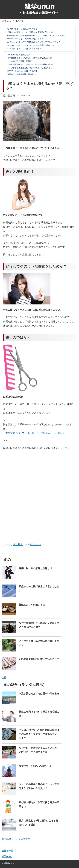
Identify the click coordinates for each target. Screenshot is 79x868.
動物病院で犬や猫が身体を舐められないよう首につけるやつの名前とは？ (38, 35)
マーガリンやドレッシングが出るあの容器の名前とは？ (31, 45)
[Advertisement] (29, 475)
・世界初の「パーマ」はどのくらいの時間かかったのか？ (34, 433)
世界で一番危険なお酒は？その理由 (22, 71)
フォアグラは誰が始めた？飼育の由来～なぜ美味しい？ (31, 68)
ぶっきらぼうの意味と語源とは (20, 61)
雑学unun (7, 21)
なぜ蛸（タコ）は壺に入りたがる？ (22, 29)
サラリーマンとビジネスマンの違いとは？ (25, 39)
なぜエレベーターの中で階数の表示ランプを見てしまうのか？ (34, 42)
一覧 (4, 677)
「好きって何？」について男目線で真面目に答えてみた (31, 32)
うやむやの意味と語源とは (18, 55)
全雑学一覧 (7, 850)
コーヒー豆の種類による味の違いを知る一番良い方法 (30, 64)
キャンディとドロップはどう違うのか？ (24, 49)
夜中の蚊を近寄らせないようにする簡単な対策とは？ (30, 58)
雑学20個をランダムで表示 (16, 839)
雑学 (7, 863)
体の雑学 (19, 21)
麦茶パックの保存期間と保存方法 (21, 74)
